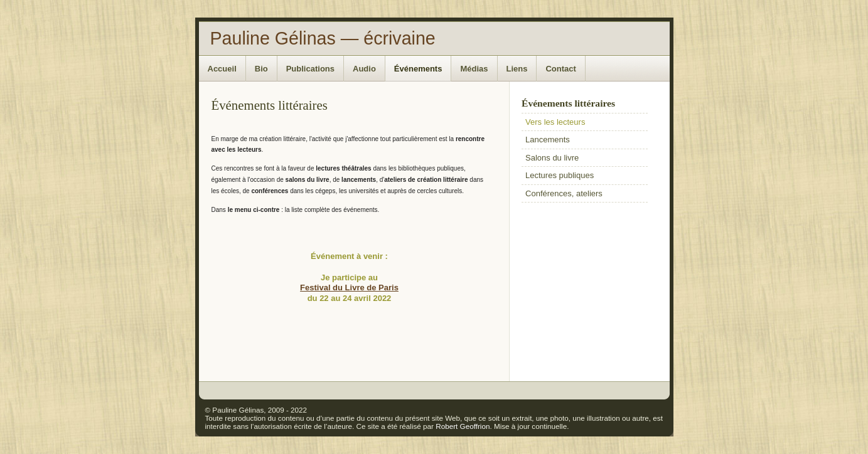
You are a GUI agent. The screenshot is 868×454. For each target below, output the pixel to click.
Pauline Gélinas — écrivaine (323, 38)
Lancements (548, 140)
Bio (261, 69)
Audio (364, 69)
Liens (517, 69)
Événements (418, 69)
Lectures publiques (560, 175)
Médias (474, 69)
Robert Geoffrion (463, 426)
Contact (560, 69)
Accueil (222, 69)
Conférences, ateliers (564, 193)
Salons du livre (552, 158)
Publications (310, 69)
